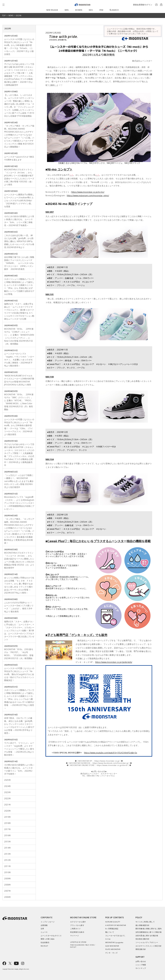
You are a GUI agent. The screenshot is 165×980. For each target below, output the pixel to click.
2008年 (7, 885)
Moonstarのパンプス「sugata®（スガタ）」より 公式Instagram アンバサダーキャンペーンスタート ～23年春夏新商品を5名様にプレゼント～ (19, 501)
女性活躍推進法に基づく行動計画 (149, 932)
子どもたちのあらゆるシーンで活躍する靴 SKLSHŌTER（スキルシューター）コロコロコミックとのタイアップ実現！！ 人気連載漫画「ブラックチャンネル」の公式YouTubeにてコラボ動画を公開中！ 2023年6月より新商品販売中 (19, 453)
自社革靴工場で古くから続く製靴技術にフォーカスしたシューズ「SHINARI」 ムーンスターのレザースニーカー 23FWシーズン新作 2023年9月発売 (19, 261)
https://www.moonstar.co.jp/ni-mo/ (88, 192)
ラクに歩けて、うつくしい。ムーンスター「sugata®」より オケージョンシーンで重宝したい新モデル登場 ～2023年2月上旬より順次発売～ (19, 747)
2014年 (7, 848)
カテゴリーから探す (78, 922)
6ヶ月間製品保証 (112, 929)
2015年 (7, 842)
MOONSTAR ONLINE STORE (83, 917)
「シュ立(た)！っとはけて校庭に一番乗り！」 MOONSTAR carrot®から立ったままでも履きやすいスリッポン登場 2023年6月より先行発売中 (19, 479)
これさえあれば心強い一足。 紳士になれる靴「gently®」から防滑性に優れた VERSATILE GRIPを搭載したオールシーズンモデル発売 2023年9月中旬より (19, 239)
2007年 (7, 891)
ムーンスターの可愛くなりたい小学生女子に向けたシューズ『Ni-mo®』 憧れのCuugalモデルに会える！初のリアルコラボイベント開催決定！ (19, 672)
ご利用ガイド (75, 929)
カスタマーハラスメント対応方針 (149, 946)
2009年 (7, 879)
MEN (67, 10)
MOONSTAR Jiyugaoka (114, 942)
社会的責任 (45, 942)
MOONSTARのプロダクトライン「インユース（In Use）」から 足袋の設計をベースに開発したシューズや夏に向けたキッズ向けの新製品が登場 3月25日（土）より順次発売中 (19, 559)
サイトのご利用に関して (145, 922)
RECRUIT (44, 946)
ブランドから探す (77, 925)
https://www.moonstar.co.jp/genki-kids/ (114, 662)
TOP (4, 15)
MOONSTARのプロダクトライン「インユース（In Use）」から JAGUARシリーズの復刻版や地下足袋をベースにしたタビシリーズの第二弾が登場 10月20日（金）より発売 (19, 175)
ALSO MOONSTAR (112, 946)
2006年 (7, 897)
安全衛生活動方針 (142, 939)
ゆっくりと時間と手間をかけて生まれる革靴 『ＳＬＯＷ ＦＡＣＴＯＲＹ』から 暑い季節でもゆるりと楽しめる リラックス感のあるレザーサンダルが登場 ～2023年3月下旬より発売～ (19, 583)
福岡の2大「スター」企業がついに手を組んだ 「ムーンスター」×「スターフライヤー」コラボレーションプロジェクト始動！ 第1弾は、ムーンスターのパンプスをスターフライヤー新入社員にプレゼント (19, 629)
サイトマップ (141, 968)
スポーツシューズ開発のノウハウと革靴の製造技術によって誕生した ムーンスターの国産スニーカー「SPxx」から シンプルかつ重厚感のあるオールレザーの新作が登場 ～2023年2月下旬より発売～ (19, 697)
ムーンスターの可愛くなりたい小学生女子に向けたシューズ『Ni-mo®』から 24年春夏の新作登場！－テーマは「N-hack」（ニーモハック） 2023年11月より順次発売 (19, 45)
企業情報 (44, 925)
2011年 (7, 866)
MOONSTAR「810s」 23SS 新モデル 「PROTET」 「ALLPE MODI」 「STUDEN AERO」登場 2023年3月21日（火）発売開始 (19, 652)
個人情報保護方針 (142, 925)
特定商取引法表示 (77, 932)
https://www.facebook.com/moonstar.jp (110, 763)
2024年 (7, 786)
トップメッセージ (48, 922)
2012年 (7, 860)
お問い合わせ (141, 961)
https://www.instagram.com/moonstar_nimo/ (88, 196)
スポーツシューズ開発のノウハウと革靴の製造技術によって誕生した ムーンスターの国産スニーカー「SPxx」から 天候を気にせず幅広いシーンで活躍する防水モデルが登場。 (19, 285)
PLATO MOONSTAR (113, 949)
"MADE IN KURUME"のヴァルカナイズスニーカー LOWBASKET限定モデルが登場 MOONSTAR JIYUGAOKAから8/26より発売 (19, 378)
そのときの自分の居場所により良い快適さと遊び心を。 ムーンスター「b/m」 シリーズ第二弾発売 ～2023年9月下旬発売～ (19, 219)
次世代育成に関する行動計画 (147, 936)
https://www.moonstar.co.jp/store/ (112, 765)
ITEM (101, 10)
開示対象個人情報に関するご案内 (149, 929)
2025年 (7, 780)
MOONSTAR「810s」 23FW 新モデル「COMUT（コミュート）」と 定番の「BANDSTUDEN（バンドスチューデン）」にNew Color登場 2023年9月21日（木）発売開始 (19, 334)
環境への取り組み (48, 939)
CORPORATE (46, 917)
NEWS (11, 15)
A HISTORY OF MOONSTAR (116, 925)
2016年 (7, 835)
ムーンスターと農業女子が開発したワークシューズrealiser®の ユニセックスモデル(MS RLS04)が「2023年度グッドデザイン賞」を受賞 (19, 199)
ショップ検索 (141, 965)
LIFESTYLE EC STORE (84, 945)
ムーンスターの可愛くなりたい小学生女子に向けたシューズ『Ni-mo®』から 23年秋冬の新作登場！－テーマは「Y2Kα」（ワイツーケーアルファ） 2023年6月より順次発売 (19, 425)
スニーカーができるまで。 (116, 936)
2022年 (7, 798)
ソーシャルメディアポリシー (147, 942)
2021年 (7, 805)
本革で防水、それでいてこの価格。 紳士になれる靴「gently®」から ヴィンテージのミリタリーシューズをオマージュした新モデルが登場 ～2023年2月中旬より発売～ (19, 724)
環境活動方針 (141, 949)
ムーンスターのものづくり (51, 936)
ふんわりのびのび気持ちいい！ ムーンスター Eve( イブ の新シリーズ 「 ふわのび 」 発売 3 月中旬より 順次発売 (19, 605)
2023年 (7, 792)
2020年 (7, 811)
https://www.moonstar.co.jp (106, 761)
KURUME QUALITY (113, 922)
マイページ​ (74, 936)
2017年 (7, 829)
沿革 (42, 929)
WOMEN (79, 10)
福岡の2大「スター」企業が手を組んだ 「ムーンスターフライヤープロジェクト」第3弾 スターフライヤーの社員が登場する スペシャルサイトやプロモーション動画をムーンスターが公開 (19, 310)
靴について (110, 932)
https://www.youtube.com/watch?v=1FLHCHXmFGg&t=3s (110, 753)
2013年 (7, 854)
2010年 (7, 872)
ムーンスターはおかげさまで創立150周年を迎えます (19, 156)
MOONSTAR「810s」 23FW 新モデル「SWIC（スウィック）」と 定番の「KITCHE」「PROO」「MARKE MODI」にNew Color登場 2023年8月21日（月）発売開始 (19, 400)
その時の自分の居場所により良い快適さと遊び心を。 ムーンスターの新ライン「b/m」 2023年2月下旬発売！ (19, 767)
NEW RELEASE (52, 10)
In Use (108, 939)
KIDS (91, 10)
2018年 (7, 823)
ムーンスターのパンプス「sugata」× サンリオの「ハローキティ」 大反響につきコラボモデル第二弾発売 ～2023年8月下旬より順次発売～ (19, 358)
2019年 (7, 817)
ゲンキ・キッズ (111, 953)
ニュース (44, 932)
